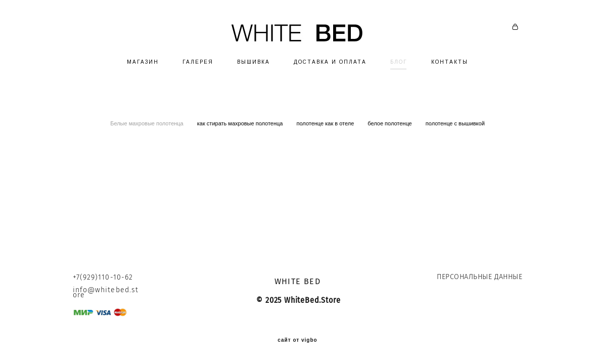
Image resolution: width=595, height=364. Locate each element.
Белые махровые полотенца (148, 123)
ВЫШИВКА (254, 62)
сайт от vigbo (297, 340)
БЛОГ (399, 62)
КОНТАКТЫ (450, 62)
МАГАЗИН (143, 62)
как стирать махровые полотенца (241, 123)
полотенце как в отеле (326, 123)
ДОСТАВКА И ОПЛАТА (330, 62)
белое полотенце (390, 123)
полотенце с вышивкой (455, 123)
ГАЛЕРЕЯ (198, 62)
